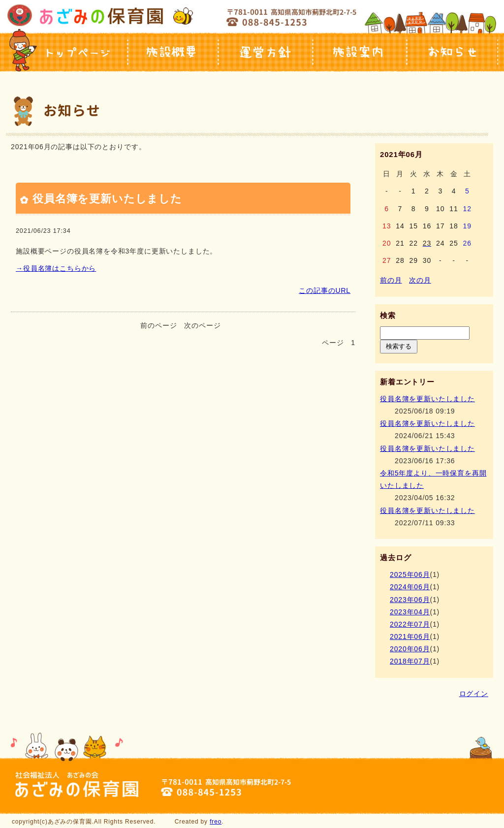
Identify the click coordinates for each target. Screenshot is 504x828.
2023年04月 (410, 612)
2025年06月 (410, 574)
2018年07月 (410, 661)
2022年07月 (410, 624)
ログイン (474, 694)
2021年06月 (410, 637)
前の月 (391, 280)
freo (216, 822)
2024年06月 (410, 587)
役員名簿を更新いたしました (107, 199)
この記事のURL (325, 290)
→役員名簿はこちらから (56, 268)
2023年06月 (410, 600)
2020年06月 (410, 649)
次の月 (420, 280)
